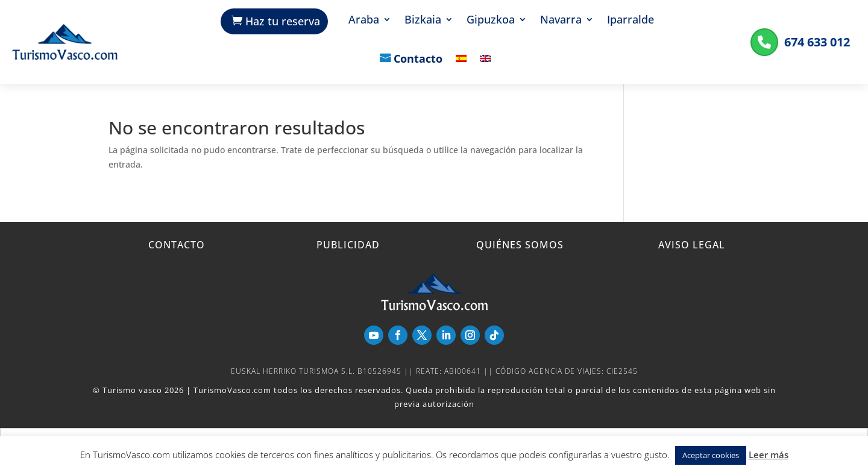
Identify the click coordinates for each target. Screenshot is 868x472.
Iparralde (631, 21)
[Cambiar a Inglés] (485, 67)
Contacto (418, 60)
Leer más (769, 455)
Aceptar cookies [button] (711, 455)
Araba (364, 21)
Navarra (561, 21)
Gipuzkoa (491, 21)
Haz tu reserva (283, 21)
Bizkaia (423, 21)
